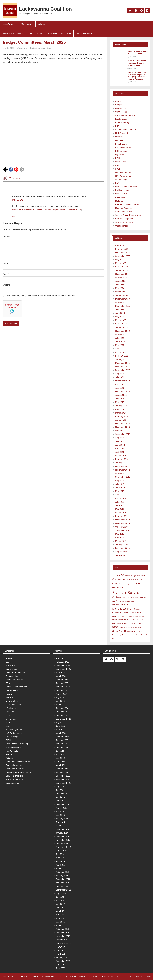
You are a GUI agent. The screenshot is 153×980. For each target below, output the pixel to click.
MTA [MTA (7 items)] (132, 609)
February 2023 (122, 324)
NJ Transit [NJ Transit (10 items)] (124, 613)
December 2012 (122, 466)
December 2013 (122, 424)
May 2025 (120, 260)
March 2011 (121, 513)
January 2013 (121, 463)
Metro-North (121, 162)
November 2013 (122, 427)
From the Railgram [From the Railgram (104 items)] (127, 592)
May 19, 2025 (18, 200)
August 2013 (121, 438)
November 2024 (122, 274)
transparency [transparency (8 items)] (117, 635)
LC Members (121, 151)
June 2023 (120, 313)
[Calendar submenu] (47, 24)
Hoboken (119, 140)
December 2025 (122, 253)
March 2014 (121, 413)
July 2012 (120, 484)
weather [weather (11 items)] (115, 638)
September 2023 (123, 306)
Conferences (121, 112)
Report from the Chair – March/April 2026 (137, 53)
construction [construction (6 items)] (138, 579)
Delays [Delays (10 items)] (115, 584)
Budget (33, 48)
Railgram (119, 201)
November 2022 (122, 331)
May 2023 (120, 317)
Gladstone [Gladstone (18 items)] (117, 597)
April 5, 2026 (132, 57)
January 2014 (121, 420)
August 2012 (121, 481)
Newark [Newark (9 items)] (137, 609)
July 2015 (120, 399)
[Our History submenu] (32, 24)
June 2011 (120, 505)
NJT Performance (123, 176)
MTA (117, 165)
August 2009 (121, 552)
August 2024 (121, 281)
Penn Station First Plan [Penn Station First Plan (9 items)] (120, 624)
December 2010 (122, 520)
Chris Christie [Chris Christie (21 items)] (119, 579)
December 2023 (122, 299)
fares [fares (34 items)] (138, 583)
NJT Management (123, 172)
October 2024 (121, 277)
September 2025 (123, 256)
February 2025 (122, 267)
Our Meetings (121, 180)
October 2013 (121, 431)
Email (6, 274)
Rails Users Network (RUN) (128, 204)
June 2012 (120, 488)
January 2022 (121, 359)
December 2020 (122, 381)
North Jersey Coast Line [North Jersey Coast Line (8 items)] (137, 616)
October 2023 (121, 303)
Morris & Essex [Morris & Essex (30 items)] (121, 609)
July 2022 (120, 338)
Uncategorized (44, 48)
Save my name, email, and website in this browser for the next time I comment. (41, 296)
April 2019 (120, 388)
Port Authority (121, 194)
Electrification (121, 119)
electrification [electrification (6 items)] (122, 584)
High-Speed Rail (123, 133)
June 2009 (120, 555)
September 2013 (123, 434)
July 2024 (120, 285)
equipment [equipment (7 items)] (130, 584)
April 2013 (120, 452)
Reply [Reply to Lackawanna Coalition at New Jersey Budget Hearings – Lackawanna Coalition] (15, 216)
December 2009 (122, 548)
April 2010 (120, 538)
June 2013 (120, 445)
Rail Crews (120, 197)
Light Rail (119, 155)
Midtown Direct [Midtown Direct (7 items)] (130, 601)
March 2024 (121, 292)
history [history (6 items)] (125, 597)
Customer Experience (125, 115)
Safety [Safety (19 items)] (115, 627)
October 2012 (121, 473)
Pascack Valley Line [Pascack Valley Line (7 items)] (133, 620)
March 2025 (121, 263)
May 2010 (120, 534)
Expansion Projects (124, 123)
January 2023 (121, 327)
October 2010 (121, 527)
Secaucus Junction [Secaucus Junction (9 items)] (135, 627)
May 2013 (120, 448)
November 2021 (122, 367)
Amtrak (118, 101)
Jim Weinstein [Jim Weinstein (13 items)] (118, 601)
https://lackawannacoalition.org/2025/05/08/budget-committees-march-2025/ (47, 210)
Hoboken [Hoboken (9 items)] (131, 597)
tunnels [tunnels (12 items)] (144, 635)
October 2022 (121, 334)
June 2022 (120, 342)
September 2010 (123, 530)
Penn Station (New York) (126, 187)
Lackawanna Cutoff (124, 147)
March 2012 (121, 498)
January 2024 (121, 295)
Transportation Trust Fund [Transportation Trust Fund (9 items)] (131, 635)
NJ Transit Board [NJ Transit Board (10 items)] (135, 613)
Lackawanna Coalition (45, 9)
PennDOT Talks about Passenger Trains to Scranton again (137, 63)
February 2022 (122, 356)
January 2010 (121, 545)
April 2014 (120, 409)
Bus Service (121, 108)
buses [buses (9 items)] (143, 576)
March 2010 (121, 541)
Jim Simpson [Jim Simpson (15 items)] (141, 597)
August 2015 (121, 395)
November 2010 (122, 523)
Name (6, 263)
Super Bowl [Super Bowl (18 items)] (118, 631)
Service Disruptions (124, 219)
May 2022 (120, 345)
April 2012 (120, 495)
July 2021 (120, 377)
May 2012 (120, 491)
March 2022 (121, 352)
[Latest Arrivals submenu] (16, 24)
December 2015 (122, 391)
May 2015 (120, 402)
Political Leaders (123, 190)
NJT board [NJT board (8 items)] (116, 613)
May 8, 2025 (8, 48)
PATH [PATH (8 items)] (142, 620)
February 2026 (122, 249)
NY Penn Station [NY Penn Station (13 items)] (119, 620)
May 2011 (120, 509)
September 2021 (123, 370)
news (118, 169)
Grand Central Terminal (126, 130)
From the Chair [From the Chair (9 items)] (118, 588)
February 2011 (122, 516)
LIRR (118, 158)
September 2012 (123, 477)
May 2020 (120, 384)
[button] (6, 169)
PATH (118, 183)
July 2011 (120, 502)
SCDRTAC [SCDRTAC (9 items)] (123, 627)
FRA (117, 126)
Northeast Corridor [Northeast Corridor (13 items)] (120, 616)
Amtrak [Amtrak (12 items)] (115, 576)
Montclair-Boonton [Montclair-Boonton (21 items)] (121, 604)
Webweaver (14, 178)
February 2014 (122, 416)
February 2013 (122, 459)
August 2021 (121, 374)
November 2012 (122, 470)
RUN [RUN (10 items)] (141, 624)
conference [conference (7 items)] (130, 579)
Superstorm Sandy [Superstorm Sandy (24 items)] (134, 631)
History (118, 137)
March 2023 (121, 320)
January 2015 (121, 406)
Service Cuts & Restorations (128, 215)
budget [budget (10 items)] (134, 576)
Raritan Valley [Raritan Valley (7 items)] (134, 624)
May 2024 (120, 288)
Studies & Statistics (124, 222)
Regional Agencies (124, 208)
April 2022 (120, 349)
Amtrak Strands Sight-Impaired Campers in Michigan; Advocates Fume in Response (137, 76)
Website (7, 285)
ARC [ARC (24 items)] (122, 575)
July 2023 (120, 310)
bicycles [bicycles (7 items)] (128, 576)
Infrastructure (121, 144)
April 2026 (120, 246)
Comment (8, 236)
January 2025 (121, 270)
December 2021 (122, 363)
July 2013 (120, 441)
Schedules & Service (125, 212)
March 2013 (121, 456)
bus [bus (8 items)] (139, 576)
